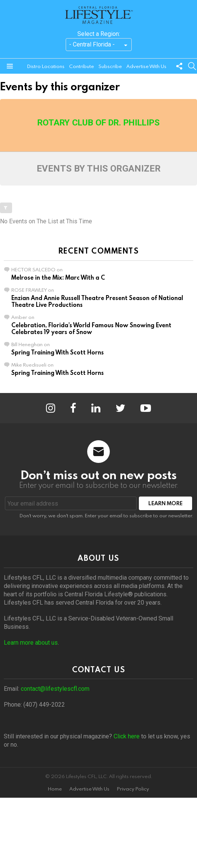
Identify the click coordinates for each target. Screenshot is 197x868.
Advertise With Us (146, 66)
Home (55, 789)
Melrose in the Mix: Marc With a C (58, 277)
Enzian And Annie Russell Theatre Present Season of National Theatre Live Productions (97, 301)
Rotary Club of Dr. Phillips (98, 123)
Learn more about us (31, 643)
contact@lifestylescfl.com (55, 689)
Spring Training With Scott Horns (58, 352)
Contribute (82, 66)
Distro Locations (46, 66)
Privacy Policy (133, 789)
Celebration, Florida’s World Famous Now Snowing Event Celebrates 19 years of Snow (91, 328)
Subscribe (110, 66)
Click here (127, 736)
